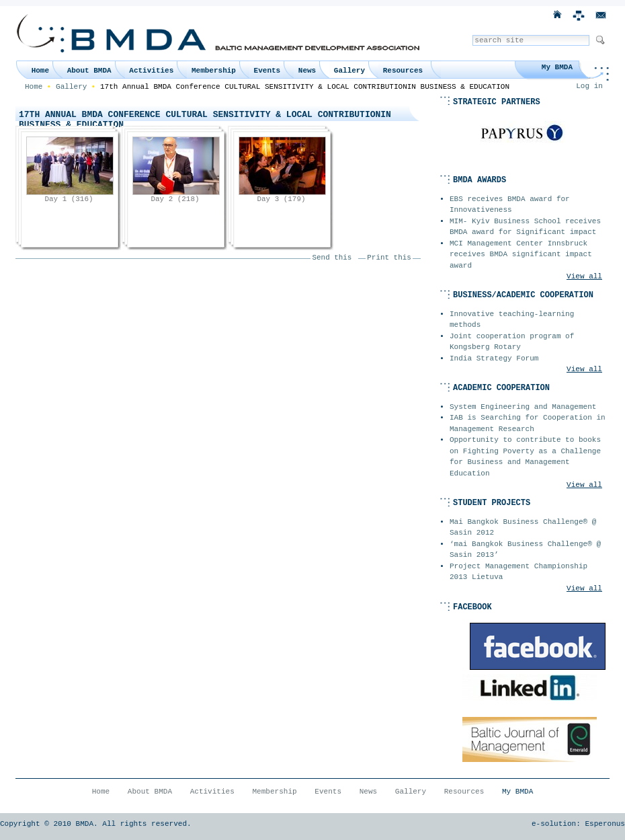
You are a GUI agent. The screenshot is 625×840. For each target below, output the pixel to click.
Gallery (349, 71)
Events (267, 71)
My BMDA (557, 67)
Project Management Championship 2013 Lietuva (518, 572)
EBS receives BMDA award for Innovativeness (510, 205)
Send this (332, 258)
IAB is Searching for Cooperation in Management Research (528, 423)
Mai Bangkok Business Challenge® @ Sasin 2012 (523, 528)
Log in (589, 86)
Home (40, 71)
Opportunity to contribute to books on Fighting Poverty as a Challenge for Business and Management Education (525, 457)
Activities (151, 71)
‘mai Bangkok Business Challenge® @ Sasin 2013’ (525, 550)
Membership (214, 71)
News (307, 71)
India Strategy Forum (494, 358)
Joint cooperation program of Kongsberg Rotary (512, 342)
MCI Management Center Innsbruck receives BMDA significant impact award (521, 255)
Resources (403, 71)
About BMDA (89, 71)
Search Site (472, 35)
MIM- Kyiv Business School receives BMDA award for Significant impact (525, 227)
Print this (389, 258)
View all (584, 276)
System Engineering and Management (523, 407)
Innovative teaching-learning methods (512, 320)
